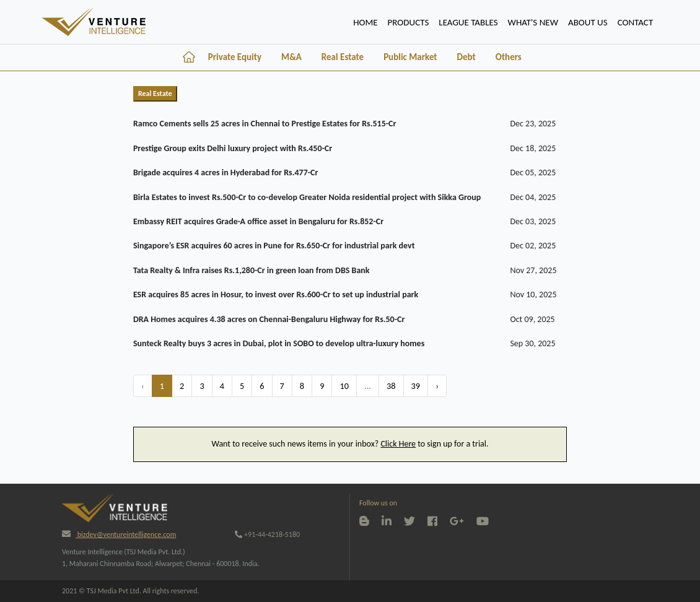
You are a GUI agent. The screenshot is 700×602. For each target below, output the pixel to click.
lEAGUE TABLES (468, 22)
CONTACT (636, 22)
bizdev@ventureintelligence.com (119, 534)
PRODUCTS (409, 22)
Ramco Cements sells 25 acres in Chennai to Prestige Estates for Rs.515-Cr (265, 124)
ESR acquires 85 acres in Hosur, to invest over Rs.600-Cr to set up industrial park (276, 294)
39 (416, 386)
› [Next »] (437, 386)
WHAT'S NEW (533, 22)
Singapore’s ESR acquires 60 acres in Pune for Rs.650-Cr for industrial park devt (274, 246)
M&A (291, 57)
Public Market (410, 57)
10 (344, 386)
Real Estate (343, 57)
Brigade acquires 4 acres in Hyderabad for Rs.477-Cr (226, 172)
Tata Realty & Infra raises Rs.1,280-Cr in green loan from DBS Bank (252, 270)
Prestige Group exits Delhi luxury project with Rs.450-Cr (233, 148)
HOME (368, 21)
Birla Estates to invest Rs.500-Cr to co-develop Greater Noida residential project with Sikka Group (307, 197)
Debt (466, 57)
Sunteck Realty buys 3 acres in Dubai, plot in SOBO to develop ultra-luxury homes (279, 343)
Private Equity (235, 57)
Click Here (398, 444)
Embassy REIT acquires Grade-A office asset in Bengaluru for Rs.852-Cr (258, 221)
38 (391, 386)
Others (509, 57)
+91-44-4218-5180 (267, 534)
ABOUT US (588, 22)
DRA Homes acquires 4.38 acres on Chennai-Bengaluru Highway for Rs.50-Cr (269, 319)
